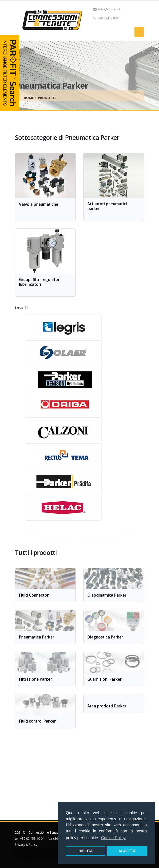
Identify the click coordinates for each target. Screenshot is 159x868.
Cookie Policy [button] (113, 838)
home (29, 98)
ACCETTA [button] (127, 851)
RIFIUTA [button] (86, 851)
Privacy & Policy (26, 845)
